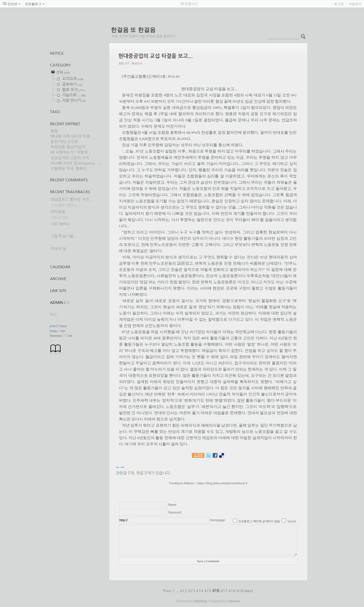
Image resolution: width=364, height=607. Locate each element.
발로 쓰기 (124, 63)
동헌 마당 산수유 (65, 142)
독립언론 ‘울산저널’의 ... (71, 147)
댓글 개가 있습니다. (154, 473)
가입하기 (355, 4)
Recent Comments (69, 180)
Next (249, 591)
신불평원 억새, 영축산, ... (72, 169)
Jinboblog (200, 601)
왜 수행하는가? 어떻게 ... (71, 152)
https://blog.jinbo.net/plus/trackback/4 (222, 483)
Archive (58, 279)
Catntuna (233, 601)
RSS (53, 314)
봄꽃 (54, 131)
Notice (57, 53)
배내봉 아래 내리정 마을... (72, 136)
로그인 (339, 4)
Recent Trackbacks (70, 192)
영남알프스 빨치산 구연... (72, 200)
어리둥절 (58, 212)
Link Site (58, 291)
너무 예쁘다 (60, 224)
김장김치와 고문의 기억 (70, 158)
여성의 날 (59, 249)
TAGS (55, 112)
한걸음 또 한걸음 (133, 30)
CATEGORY (61, 65)
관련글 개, (126, 473)
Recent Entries (65, 124)
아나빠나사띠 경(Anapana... (74, 163)
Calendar (60, 267)
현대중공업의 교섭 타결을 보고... (156, 56)
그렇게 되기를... (64, 236)
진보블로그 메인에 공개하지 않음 (259, 521)
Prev (167, 591)
